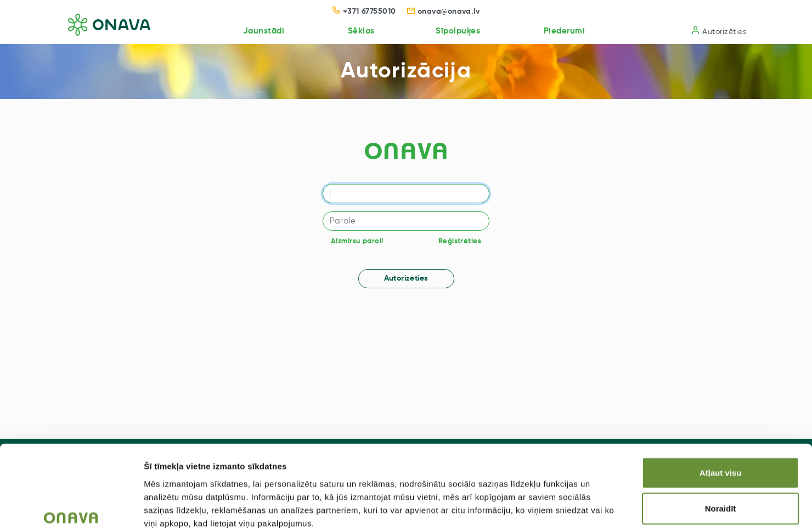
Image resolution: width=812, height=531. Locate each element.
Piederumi (562, 31)
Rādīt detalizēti (598, 509)
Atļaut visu (721, 414)
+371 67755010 (364, 12)
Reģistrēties (460, 241)
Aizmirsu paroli (357, 241)
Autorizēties (719, 31)
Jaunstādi (257, 31)
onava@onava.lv (444, 12)
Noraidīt (721, 451)
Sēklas (356, 31)
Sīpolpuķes (454, 31)
